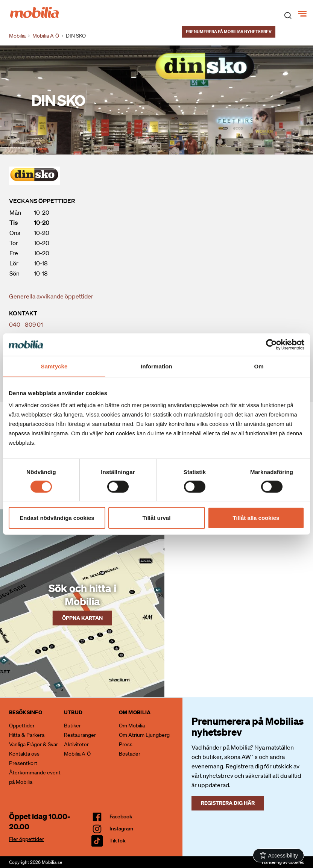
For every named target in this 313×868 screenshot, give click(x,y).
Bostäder (130, 754)
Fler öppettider (27, 839)
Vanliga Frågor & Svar (33, 744)
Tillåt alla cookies (256, 518)
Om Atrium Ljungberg (144, 735)
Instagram (121, 829)
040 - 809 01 (26, 324)
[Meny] (303, 14)
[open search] (288, 15)
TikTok (118, 841)
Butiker (72, 726)
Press (126, 744)
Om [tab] (259, 366)
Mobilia (17, 36)
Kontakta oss (24, 754)
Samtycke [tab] (54, 366)
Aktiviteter (76, 744)
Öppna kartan (82, 617)
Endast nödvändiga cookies (57, 518)
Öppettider (22, 726)
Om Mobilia (132, 726)
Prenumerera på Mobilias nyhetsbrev (229, 32)
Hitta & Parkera (27, 735)
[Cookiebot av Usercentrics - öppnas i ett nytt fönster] (271, 344)
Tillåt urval (157, 518)
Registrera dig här (228, 803)
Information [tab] (156, 366)
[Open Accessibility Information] (279, 855)
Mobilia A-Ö (77, 754)
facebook (121, 816)
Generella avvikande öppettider (51, 296)
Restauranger (80, 735)
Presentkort (23, 763)
